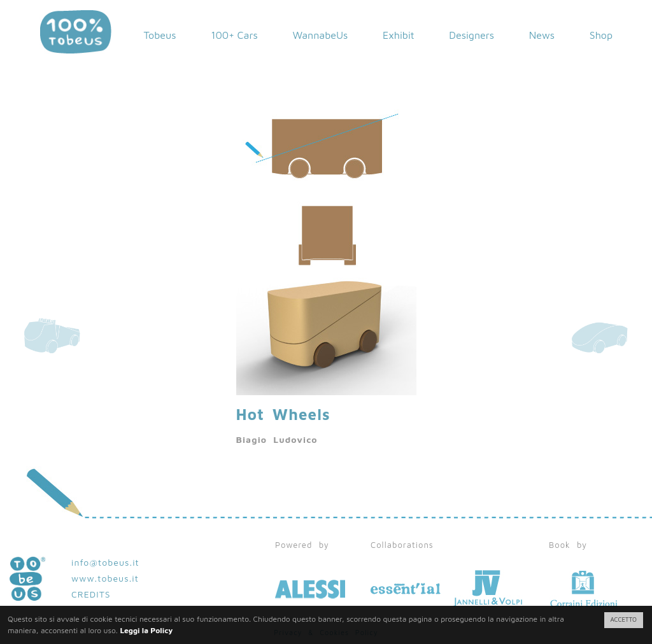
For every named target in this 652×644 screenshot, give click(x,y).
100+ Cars (234, 35)
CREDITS (91, 594)
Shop (601, 35)
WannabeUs (320, 35)
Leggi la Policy (146, 630)
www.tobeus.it (105, 578)
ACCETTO (624, 619)
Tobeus (159, 35)
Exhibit (399, 35)
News (542, 35)
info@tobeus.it (105, 562)
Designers (471, 35)
